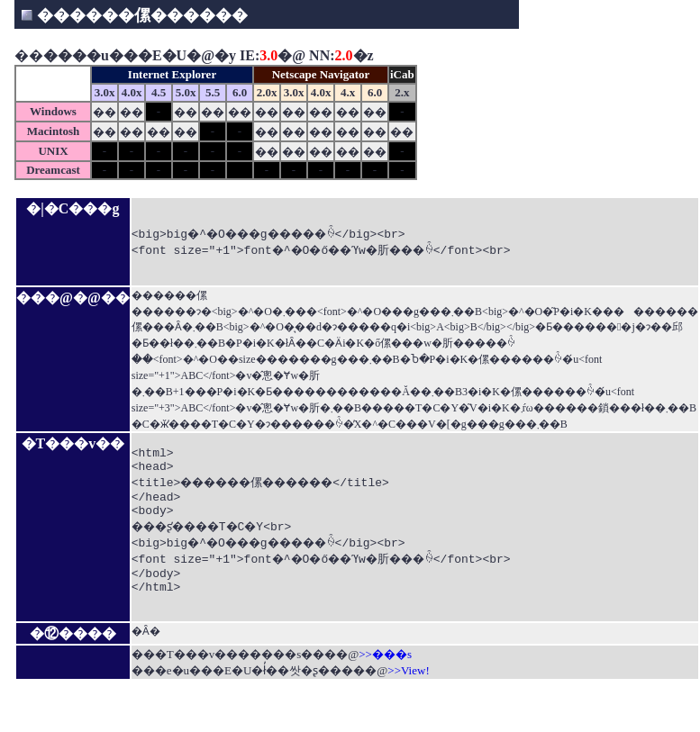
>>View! (408, 705)
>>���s (385, 689)
